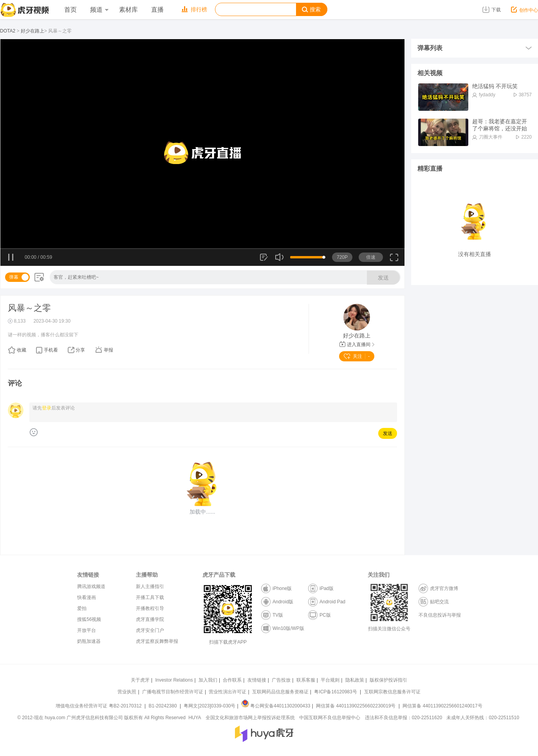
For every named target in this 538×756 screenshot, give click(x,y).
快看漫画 (87, 597)
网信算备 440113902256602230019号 (356, 706)
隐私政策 (355, 680)
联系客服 (306, 680)
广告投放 (281, 680)
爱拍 (82, 608)
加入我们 (208, 680)
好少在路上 (32, 31)
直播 (157, 10)
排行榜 (194, 9)
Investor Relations (174, 680)
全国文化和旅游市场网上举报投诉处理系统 (250, 718)
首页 (70, 10)
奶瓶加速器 (89, 641)
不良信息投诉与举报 (440, 615)
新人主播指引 (150, 586)
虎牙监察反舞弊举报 (157, 641)
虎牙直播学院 (150, 619)
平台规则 (330, 680)
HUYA (195, 718)
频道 (99, 10)
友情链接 (257, 680)
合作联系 (232, 680)
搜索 (311, 10)
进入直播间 (357, 345)
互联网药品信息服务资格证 (280, 692)
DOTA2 (8, 31)
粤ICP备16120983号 (335, 692)
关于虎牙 (140, 680)
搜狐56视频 (89, 619)
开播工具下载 (150, 597)
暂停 (11, 258)
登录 (47, 408)
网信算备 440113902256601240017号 (442, 706)
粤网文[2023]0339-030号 (209, 706)
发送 (383, 278)
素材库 (128, 10)
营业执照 (127, 692)
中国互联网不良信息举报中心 (330, 718)
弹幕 (14, 277)
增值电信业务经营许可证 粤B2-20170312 (99, 706)
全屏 (394, 260)
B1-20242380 (163, 706)
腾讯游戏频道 (91, 586)
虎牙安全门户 (150, 630)
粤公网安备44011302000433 (276, 706)
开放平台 (87, 630)
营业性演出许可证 (227, 692)
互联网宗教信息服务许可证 (392, 692)
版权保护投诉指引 (388, 680)
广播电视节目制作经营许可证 (173, 692)
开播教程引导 (150, 608)
